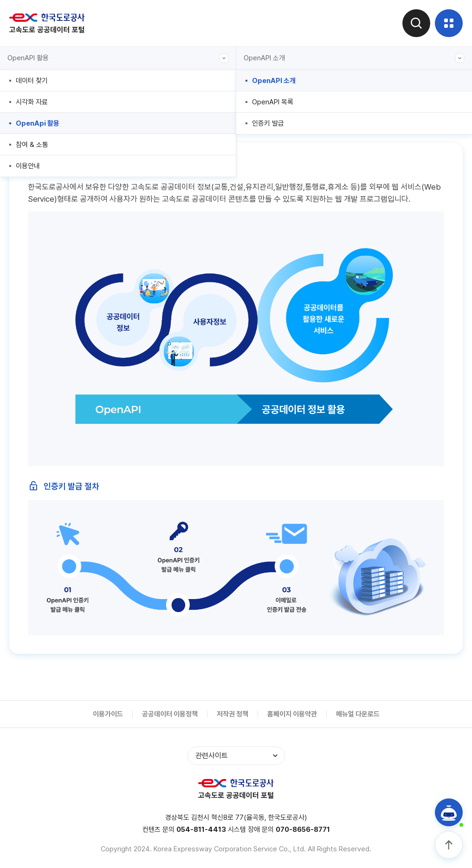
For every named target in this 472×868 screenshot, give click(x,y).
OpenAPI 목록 (273, 102)
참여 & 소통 (32, 145)
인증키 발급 (268, 123)
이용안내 (28, 166)
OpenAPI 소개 (354, 58)
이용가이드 (108, 714)
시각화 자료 (32, 102)
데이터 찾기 (32, 81)
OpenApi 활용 (38, 123)
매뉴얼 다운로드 (358, 714)
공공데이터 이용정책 (170, 714)
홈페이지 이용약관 (292, 714)
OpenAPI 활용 (118, 58)
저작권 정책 (233, 714)
